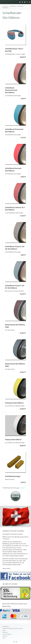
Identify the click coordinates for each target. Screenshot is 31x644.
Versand (22, 488)
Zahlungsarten (7, 634)
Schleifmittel (13, 6)
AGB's (4, 630)
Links (4, 638)
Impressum (6, 627)
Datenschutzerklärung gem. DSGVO (13, 629)
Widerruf (5, 632)
